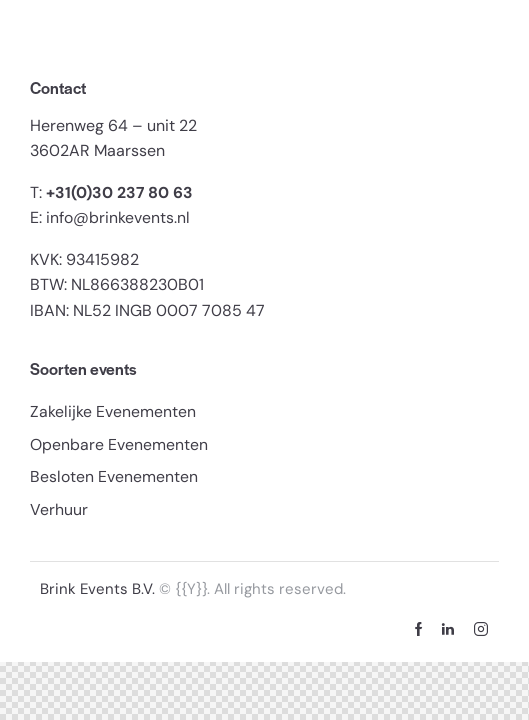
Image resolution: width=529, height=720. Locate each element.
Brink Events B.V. (99, 590)
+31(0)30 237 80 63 (120, 192)
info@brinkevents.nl (118, 217)
